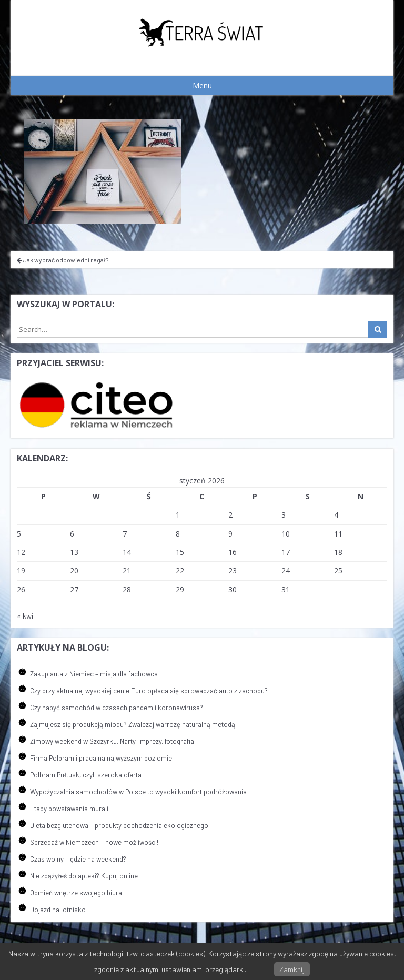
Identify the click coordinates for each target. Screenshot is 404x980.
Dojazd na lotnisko (58, 910)
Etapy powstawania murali (69, 809)
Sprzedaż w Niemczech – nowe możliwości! (94, 842)
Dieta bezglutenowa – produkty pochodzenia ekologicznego (119, 825)
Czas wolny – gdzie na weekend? (78, 859)
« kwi (25, 616)
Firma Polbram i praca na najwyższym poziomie (101, 758)
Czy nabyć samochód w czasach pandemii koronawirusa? (117, 708)
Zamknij (292, 969)
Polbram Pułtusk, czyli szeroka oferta (86, 775)
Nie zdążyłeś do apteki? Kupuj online (84, 876)
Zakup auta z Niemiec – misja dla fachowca (94, 674)
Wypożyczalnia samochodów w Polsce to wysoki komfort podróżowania (138, 792)
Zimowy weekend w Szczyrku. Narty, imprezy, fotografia (112, 741)
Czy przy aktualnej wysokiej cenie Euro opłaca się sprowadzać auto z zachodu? (149, 691)
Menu (202, 85)
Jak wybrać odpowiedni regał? (63, 260)
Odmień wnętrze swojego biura (76, 893)
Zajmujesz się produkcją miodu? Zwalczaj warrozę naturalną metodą (133, 724)
